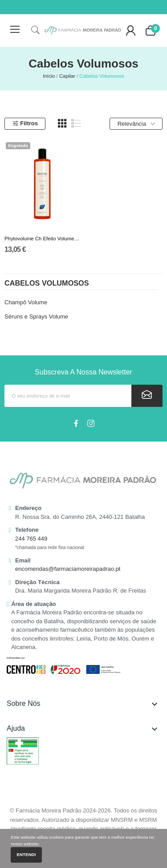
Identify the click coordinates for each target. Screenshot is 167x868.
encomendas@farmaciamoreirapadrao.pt (68, 569)
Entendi (26, 854)
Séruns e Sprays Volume (36, 317)
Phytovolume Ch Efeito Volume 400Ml (42, 239)
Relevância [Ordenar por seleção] (136, 124)
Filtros (25, 123)
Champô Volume (26, 302)
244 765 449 (31, 539)
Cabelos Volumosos (47, 283)
